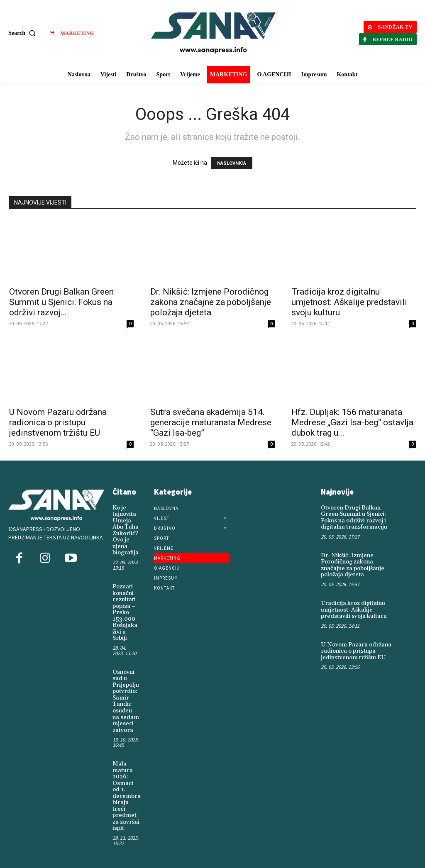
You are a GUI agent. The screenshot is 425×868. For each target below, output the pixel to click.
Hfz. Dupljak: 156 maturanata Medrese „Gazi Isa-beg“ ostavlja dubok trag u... (352, 422)
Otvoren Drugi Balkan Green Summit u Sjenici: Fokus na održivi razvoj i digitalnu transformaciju (354, 517)
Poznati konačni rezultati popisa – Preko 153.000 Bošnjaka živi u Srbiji (125, 612)
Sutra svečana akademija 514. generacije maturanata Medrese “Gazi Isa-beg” (211, 422)
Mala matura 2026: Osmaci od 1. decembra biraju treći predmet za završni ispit (126, 794)
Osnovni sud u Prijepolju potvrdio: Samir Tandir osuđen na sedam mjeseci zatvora (126, 700)
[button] (24, 33)
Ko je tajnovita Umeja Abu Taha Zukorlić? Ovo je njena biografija (126, 530)
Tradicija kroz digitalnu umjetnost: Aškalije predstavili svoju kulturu (349, 302)
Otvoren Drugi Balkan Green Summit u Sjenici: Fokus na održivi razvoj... (61, 302)
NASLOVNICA (232, 163)
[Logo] (214, 33)
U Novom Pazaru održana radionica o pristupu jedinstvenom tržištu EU (58, 422)
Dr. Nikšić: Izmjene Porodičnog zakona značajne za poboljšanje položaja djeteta (211, 302)
